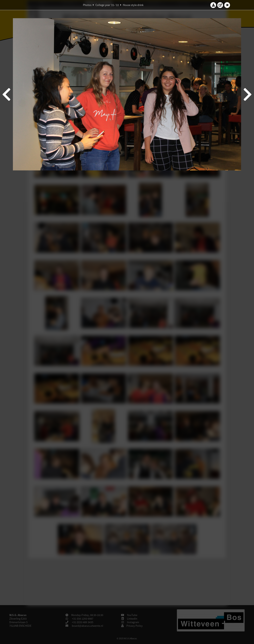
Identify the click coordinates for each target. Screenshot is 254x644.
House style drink (133, 5)
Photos (87, 5)
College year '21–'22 (107, 5)
